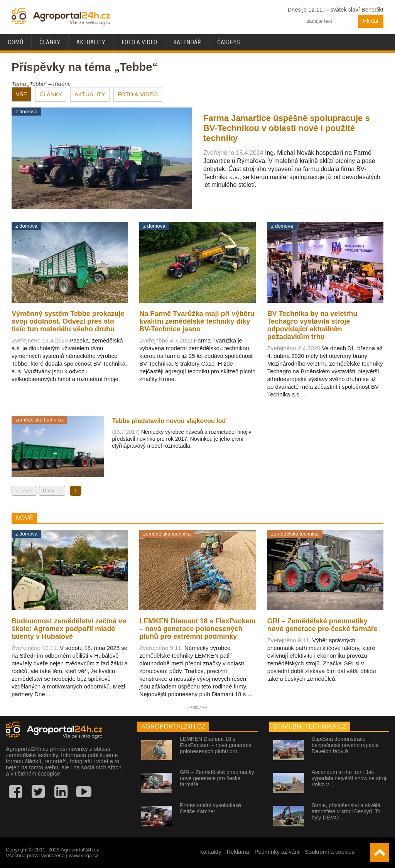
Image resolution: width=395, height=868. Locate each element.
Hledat (371, 21)
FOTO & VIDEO (138, 94)
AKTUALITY (90, 94)
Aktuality (91, 42)
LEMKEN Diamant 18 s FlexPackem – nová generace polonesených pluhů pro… (215, 745)
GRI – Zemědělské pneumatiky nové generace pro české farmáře (217, 778)
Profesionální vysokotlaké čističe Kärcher (210, 808)
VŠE (21, 94)
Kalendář (187, 42)
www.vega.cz (84, 855)
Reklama (238, 852)
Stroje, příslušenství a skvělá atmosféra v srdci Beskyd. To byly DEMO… (346, 811)
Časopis (229, 42)
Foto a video (139, 42)
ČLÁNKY (51, 94)
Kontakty (210, 852)
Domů (15, 42)
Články (50, 42)
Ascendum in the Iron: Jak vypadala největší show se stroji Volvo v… (350, 778)
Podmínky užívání (277, 852)
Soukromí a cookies (330, 852)
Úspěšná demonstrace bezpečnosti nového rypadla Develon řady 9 (345, 745)
